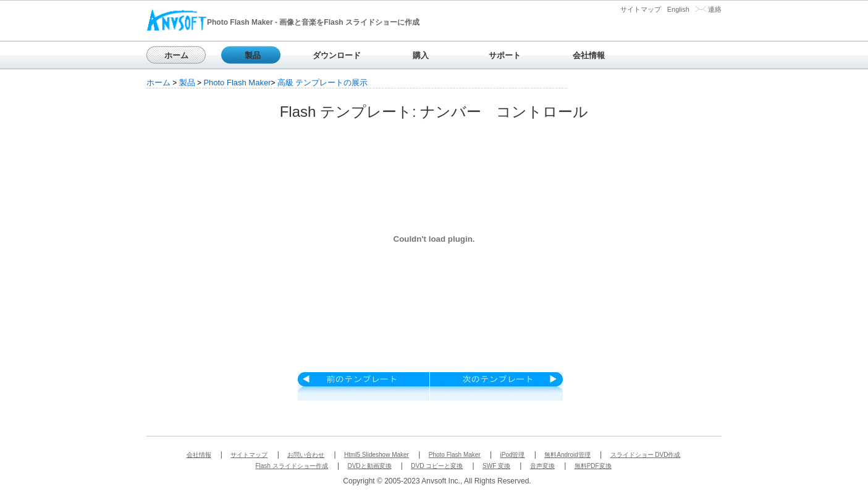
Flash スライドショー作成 (291, 466)
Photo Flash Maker (237, 83)
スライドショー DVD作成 (646, 455)
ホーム (176, 55)
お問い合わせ (306, 455)
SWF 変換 (496, 466)
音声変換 (542, 466)
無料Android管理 (567, 455)
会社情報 (589, 55)
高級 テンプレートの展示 (323, 83)
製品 (253, 55)
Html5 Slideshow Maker (377, 455)
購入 (421, 55)
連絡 (715, 9)
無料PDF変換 (593, 466)
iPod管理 (512, 455)
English (678, 9)
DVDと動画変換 (369, 466)
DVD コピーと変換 (437, 466)
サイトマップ (641, 9)
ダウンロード (337, 55)
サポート (505, 55)
